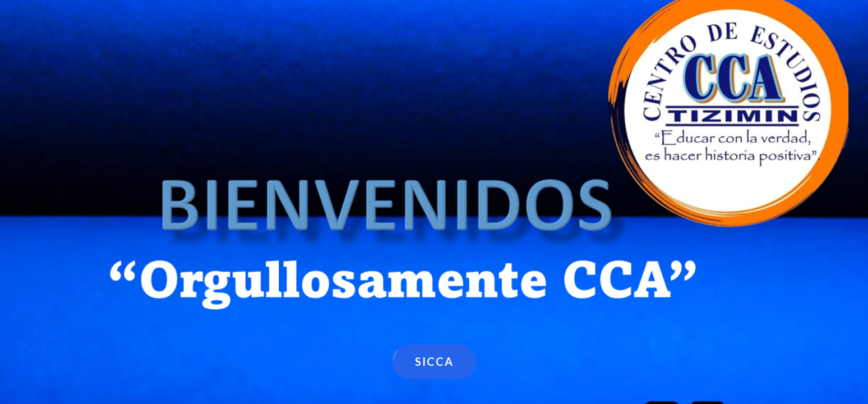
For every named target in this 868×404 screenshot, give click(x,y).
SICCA (434, 361)
